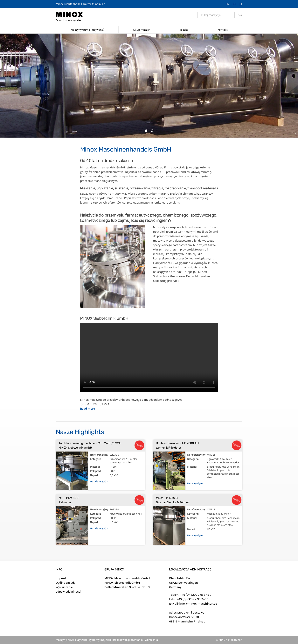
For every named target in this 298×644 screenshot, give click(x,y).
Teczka (184, 30)
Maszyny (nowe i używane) (87, 30)
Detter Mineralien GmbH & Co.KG (127, 587)
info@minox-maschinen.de (198, 604)
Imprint (61, 578)
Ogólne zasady (66, 583)
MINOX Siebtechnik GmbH (122, 583)
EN (227, 4)
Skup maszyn (142, 30)
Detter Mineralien (94, 4)
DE (234, 4)
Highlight (139, 445)
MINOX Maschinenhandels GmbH (127, 578)
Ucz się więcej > (99, 481)
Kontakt (223, 30)
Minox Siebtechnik (68, 4)
